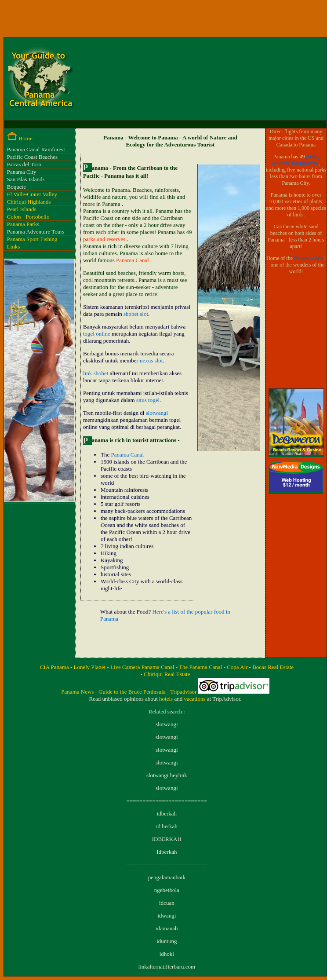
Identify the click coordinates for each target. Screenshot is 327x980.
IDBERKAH (167, 839)
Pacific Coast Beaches (33, 157)
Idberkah (167, 852)
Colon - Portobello (28, 217)
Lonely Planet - (92, 667)
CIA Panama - (57, 667)
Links (14, 247)
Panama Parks (23, 224)
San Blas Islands (26, 179)
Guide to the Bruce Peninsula (133, 692)
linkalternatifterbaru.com (167, 967)
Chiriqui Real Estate (167, 674)
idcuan (167, 903)
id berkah (167, 826)
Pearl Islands (22, 209)
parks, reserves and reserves (296, 160)
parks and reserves (105, 239)
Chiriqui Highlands (29, 202)
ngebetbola (167, 890)
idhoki (167, 954)
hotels (167, 699)
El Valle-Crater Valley (32, 194)
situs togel (148, 400)
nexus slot (151, 360)
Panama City (22, 172)
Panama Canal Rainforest (36, 149)
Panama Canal (133, 260)
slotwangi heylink (167, 775)
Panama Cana (309, 258)
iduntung (167, 941)
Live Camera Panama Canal (143, 667)
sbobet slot (136, 314)
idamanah (167, 928)
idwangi (167, 916)
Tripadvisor (184, 692)
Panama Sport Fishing (32, 239)
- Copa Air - (238, 667)
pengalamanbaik (167, 877)
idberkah (167, 814)
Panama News (78, 692)
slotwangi (157, 413)
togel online (97, 334)
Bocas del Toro (24, 164)
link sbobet (96, 373)
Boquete (16, 187)
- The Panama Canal (200, 667)
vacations (195, 699)
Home (25, 138)
